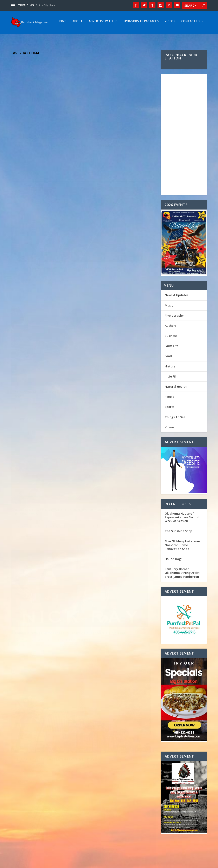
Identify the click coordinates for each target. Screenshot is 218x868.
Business (171, 352)
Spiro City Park (46, 5)
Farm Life (172, 362)
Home (18, 37)
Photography (174, 332)
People (169, 413)
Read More (26, 171)
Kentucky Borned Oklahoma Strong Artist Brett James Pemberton (41, 130)
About (34, 37)
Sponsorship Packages (97, 37)
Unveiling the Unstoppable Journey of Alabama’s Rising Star (45, 337)
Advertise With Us (59, 37)
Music (65, 141)
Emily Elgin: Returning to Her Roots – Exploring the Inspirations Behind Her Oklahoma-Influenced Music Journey (117, 438)
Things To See (175, 433)
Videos (126, 37)
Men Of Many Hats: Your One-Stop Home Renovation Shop (182, 561)
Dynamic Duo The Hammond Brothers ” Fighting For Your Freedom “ (42, 441)
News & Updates (177, 311)
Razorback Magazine (31, 141)
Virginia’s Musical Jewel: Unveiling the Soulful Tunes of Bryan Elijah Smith (44, 234)
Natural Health (176, 403)
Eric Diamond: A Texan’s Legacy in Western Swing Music (120, 128)
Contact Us (147, 37)
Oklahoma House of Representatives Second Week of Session (182, 533)
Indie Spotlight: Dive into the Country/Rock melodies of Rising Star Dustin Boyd (120, 225)
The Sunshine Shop (178, 547)
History (170, 383)
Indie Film (172, 393)
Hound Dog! (173, 575)
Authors (171, 342)
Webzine (75, 863)
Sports (169, 423)
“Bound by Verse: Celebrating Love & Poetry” (116, 329)
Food (168, 372)
